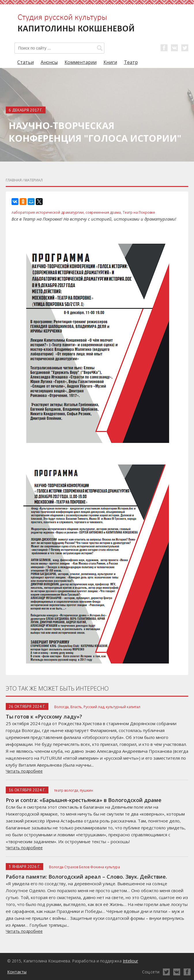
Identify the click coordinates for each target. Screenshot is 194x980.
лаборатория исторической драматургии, (48, 212)
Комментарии (81, 62)
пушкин (86, 790)
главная (14, 180)
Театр (131, 62)
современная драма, (104, 212)
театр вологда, (67, 790)
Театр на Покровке (139, 212)
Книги (110, 62)
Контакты (17, 972)
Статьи (26, 62)
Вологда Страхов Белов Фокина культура (84, 867)
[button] (100, 48)
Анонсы (49, 62)
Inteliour (130, 961)
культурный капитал (123, 707)
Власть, (77, 707)
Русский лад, (94, 707)
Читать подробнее (24, 771)
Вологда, (62, 707)
